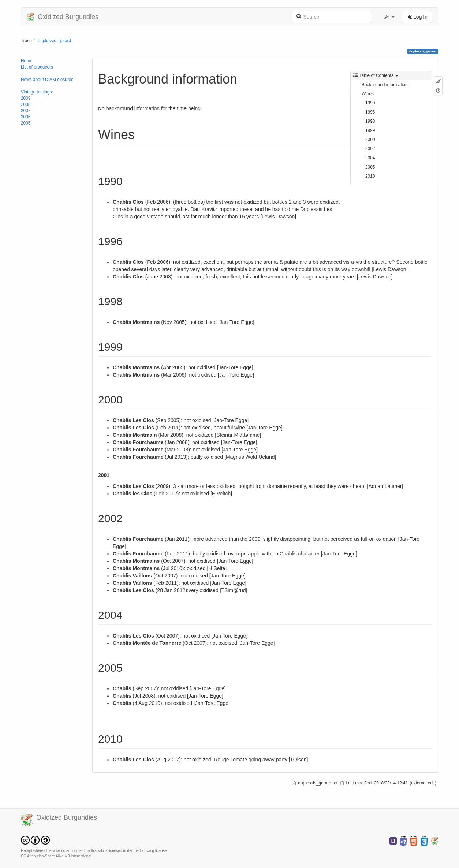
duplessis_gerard (55, 41)
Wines (368, 94)
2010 (370, 176)
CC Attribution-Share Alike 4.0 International (56, 856)
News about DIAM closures (47, 80)
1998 (370, 121)
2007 (26, 111)
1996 (370, 112)
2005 (26, 123)
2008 (26, 104)
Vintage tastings (36, 92)
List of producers (37, 67)
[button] (389, 17)
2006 (26, 117)
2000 (370, 140)
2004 (370, 158)
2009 (26, 98)
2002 (370, 149)
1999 (370, 130)
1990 (370, 103)
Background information (385, 85)
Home (27, 61)
